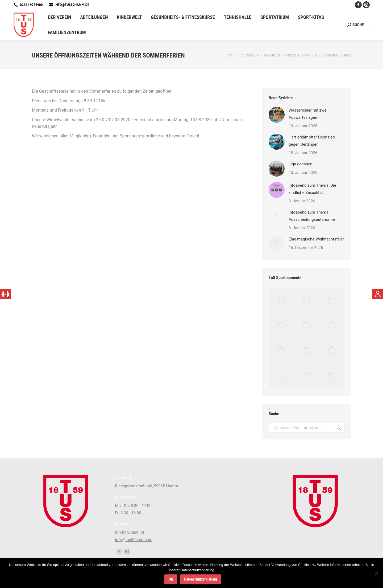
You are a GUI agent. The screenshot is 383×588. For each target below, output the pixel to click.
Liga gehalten (301, 164)
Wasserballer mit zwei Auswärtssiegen (308, 114)
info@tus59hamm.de (72, 5)
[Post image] (277, 115)
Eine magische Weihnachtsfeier (316, 239)
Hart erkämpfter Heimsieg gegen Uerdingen (312, 141)
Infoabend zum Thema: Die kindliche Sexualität (312, 189)
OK (171, 579)
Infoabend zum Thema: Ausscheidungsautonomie (312, 216)
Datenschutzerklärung (201, 579)
